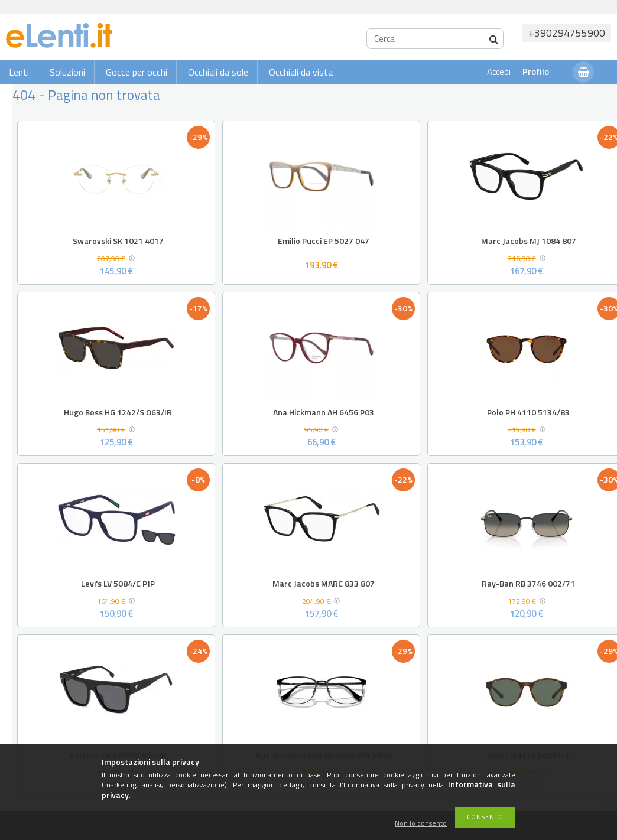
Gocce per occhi (137, 72)
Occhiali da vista (301, 72)
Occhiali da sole (218, 72)
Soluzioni (67, 72)
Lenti (19, 72)
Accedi (499, 72)
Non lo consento (421, 824)
